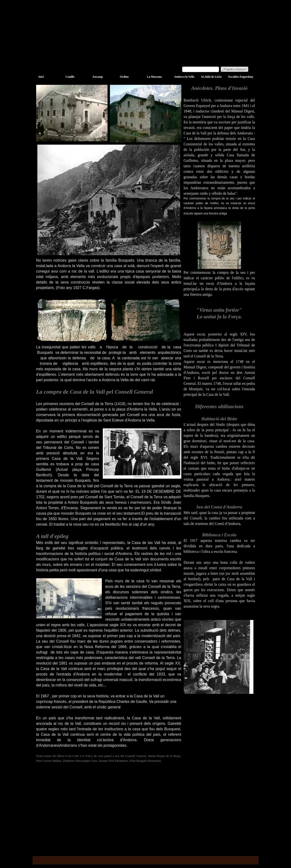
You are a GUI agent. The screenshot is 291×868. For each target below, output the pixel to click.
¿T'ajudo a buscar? (235, 69)
